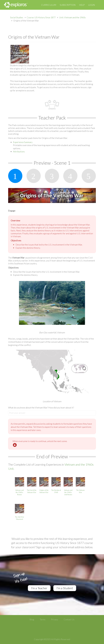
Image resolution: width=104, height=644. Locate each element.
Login (92, 5)
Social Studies (17, 17)
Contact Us (69, 619)
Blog (32, 619)
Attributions (19, 152)
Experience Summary (23, 142)
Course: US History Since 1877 (41, 17)
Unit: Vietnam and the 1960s (72, 17)
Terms (43, 619)
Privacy (55, 619)
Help (82, 5)
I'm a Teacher (39, 588)
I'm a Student (65, 588)
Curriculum (49, 5)
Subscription (68, 5)
